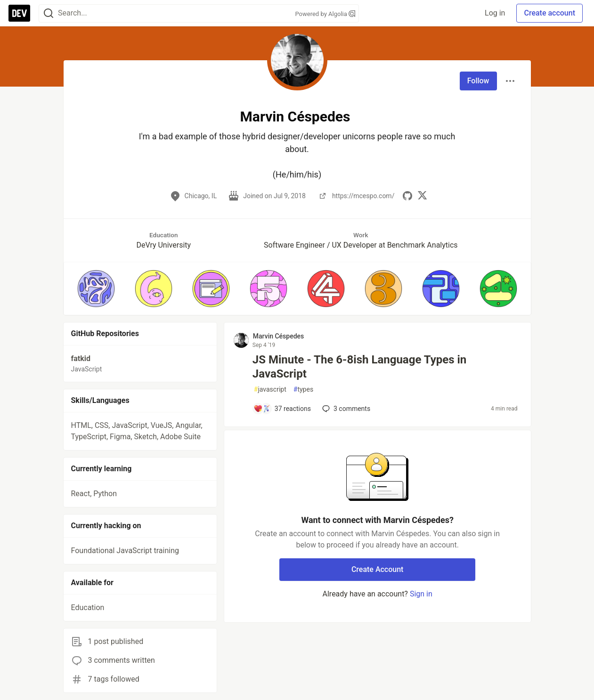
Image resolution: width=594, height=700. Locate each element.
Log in (495, 13)
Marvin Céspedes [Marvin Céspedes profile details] (278, 336)
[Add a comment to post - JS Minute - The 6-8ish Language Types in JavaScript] (282, 409)
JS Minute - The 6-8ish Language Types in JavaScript (359, 367)
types (303, 390)
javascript (270, 390)
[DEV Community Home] (19, 13)
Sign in (421, 594)
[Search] (49, 13)
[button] (96, 289)
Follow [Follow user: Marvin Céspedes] (478, 81)
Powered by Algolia (325, 14)
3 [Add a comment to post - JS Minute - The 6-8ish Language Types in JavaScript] (345, 409)
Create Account (378, 569)
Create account (549, 13)
